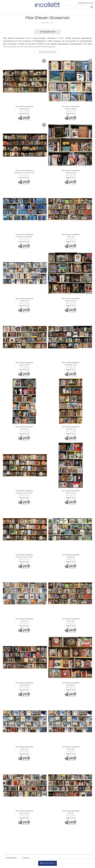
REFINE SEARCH (48, 863)
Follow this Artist (47, 33)
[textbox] (76, 7)
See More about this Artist (47, 53)
